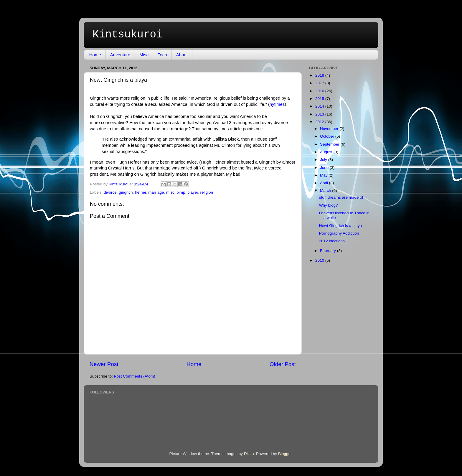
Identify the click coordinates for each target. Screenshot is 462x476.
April (325, 183)
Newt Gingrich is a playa (341, 226)
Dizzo (249, 454)
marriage (156, 192)
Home (95, 55)
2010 (320, 260)
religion (207, 192)
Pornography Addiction (339, 233)
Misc (144, 55)
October (328, 136)
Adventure (120, 55)
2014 (320, 106)
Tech (162, 55)
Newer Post (104, 364)
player (193, 192)
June (325, 168)
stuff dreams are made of (341, 197)
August (327, 152)
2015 (320, 99)
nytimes (277, 104)
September (330, 144)
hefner (141, 192)
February (329, 251)
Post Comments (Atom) (135, 376)
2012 (320, 122)
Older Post (283, 364)
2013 (320, 114)
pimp (181, 192)
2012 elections (332, 241)
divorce (110, 192)
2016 (320, 91)
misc (170, 192)
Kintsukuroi (128, 35)
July (324, 160)
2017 (320, 83)
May (324, 175)
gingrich (126, 192)
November (330, 129)
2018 (320, 75)
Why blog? (329, 205)
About (182, 55)
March (326, 191)
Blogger (285, 454)
